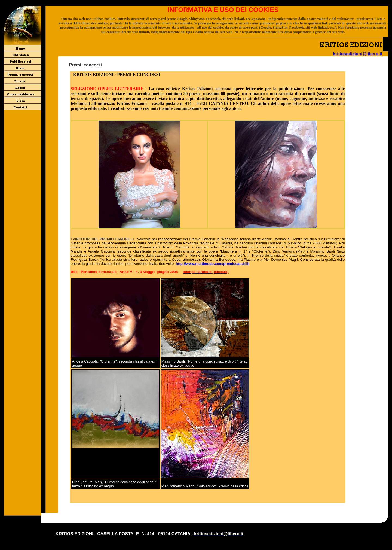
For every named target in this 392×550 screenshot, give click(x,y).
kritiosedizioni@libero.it (358, 54)
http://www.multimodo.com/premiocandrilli (213, 264)
